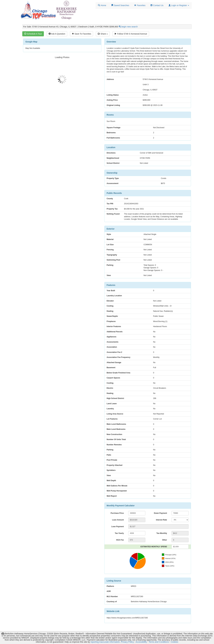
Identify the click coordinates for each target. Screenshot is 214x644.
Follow (131, 34)
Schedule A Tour (33, 34)
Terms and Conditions (159, 642)
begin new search (130, 27)
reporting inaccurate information (105, 642)
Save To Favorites (82, 34)
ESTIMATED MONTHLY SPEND (154, 547)
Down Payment (160, 513)
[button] (179, 5)
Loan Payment (118, 527)
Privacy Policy (127, 642)
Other (165, 540)
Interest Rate (161, 520)
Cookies (175, 642)
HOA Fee (120, 540)
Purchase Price (117, 513)
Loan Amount (118, 520)
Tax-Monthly (162, 533)
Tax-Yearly (119, 533)
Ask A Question (57, 34)
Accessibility (141, 642)
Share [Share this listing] (103, 34)
